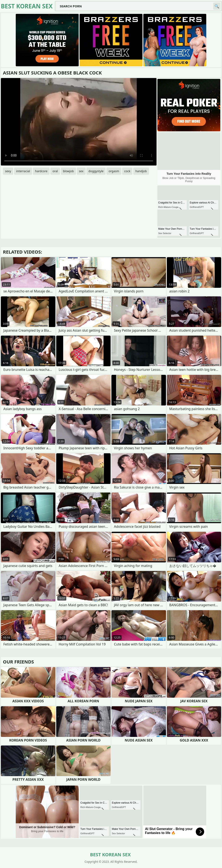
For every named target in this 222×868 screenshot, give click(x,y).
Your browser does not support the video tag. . (79, 122)
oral (55, 171)
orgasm (114, 171)
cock (127, 171)
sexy (8, 171)
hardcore (41, 171)
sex (81, 171)
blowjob (68, 171)
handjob (141, 171)
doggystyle (96, 171)
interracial (23, 171)
